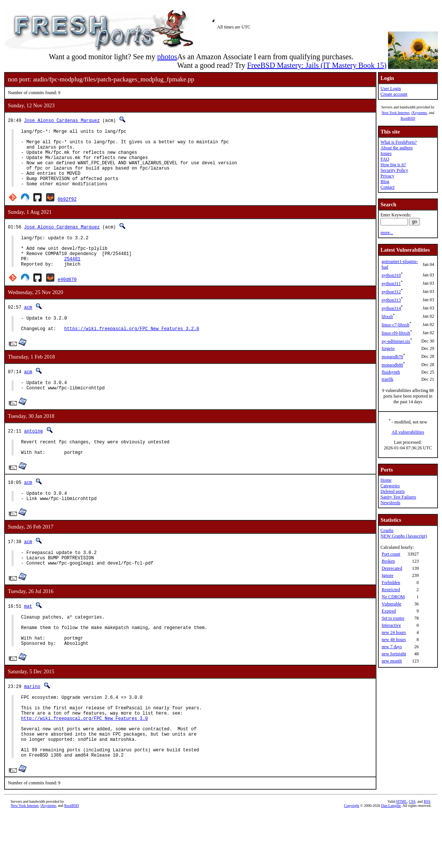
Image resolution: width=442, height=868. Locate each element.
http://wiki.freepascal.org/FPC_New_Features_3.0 (84, 764)
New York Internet (396, 113)
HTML (402, 855)
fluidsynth (391, 372)
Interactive (391, 625)
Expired (389, 611)
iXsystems (419, 113)
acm (28, 326)
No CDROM (393, 597)
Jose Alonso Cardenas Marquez (62, 120)
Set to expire (393, 618)
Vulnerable (392, 604)
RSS (427, 855)
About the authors (397, 148)
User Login (391, 89)
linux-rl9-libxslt (396, 333)
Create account (394, 94)
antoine (33, 456)
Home (386, 480)
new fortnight (394, 654)
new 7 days (392, 647)
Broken (388, 561)
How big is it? (393, 165)
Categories (390, 486)
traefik (387, 379)
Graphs (387, 530)
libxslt (387, 317)
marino (32, 727)
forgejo (388, 348)
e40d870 (67, 298)
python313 (391, 300)
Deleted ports (393, 491)
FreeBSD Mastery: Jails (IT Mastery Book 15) (317, 65)
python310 (391, 275)
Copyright (352, 860)
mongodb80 (392, 365)
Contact (387, 187)
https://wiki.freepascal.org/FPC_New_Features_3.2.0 (132, 351)
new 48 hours (394, 640)
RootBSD (408, 118)
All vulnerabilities (408, 432)
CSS (412, 855)
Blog (385, 182)
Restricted (391, 590)
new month (392, 661)
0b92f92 (67, 211)
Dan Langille (391, 860)
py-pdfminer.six (396, 341)
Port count (391, 554)
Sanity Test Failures (398, 497)
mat (28, 640)
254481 (72, 277)
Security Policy (394, 170)
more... (387, 233)
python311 (391, 284)
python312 (391, 292)
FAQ (385, 159)
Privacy (387, 176)
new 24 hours (394, 632)
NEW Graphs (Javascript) (404, 536)
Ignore (387, 575)
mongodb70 (392, 357)
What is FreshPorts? (399, 142)
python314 (391, 308)
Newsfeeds (390, 503)
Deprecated (392, 568)
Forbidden (391, 583)
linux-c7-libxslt (396, 325)
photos (167, 57)
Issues (386, 153)
